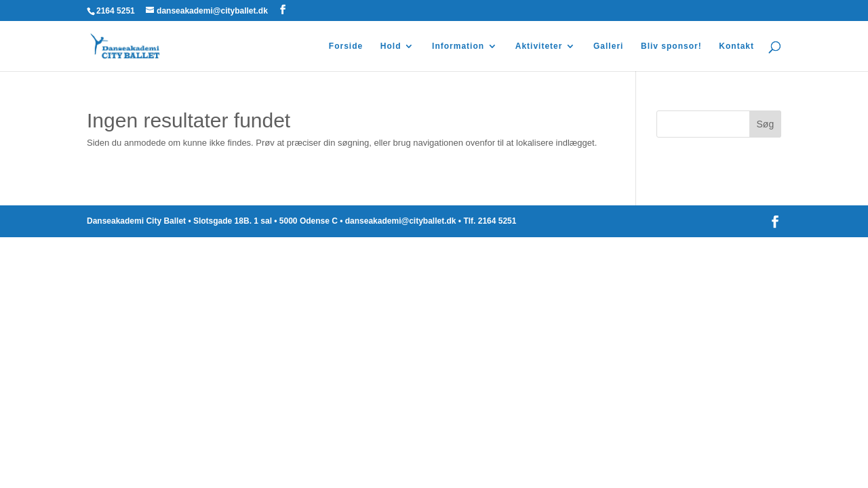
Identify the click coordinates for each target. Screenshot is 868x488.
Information (458, 46)
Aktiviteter (539, 46)
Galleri (608, 46)
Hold (391, 46)
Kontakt (736, 46)
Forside (346, 46)
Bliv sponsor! (671, 46)
